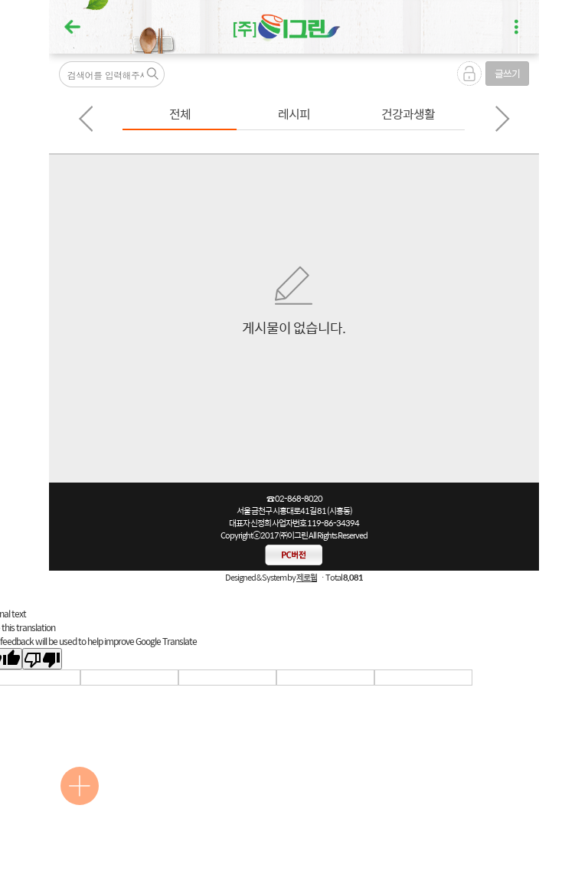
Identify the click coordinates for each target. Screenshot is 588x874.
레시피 (294, 114)
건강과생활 (408, 114)
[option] (180, 115)
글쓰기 (507, 73)
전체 (180, 114)
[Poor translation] (42, 659)
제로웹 (307, 577)
